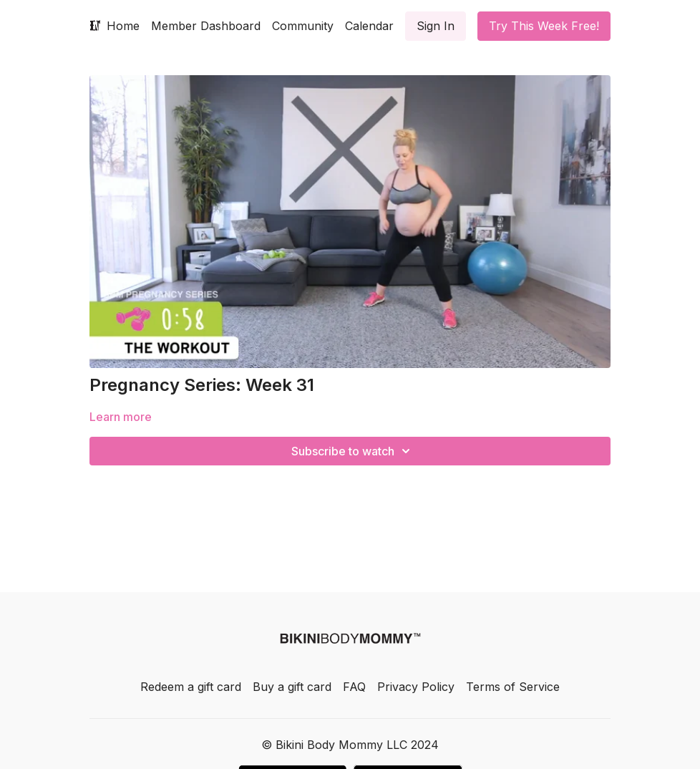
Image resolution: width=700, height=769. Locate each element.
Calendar (369, 26)
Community (303, 26)
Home (123, 26)
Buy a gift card (292, 687)
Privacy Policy (416, 687)
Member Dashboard (206, 26)
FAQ (354, 687)
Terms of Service (513, 687)
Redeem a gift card (191, 687)
